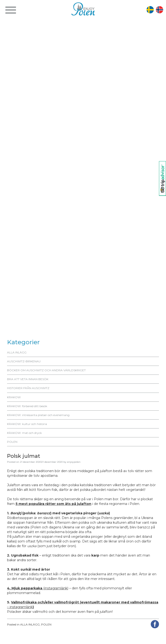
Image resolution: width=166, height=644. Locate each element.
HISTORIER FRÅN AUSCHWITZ (28, 388)
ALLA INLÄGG (17, 352)
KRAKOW (14, 397)
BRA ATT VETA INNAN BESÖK (28, 379)
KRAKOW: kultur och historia (27, 424)
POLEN (12, 442)
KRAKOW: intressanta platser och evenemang (38, 415)
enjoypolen (74, 462)
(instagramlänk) (38, 588)
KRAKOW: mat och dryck (24, 433)
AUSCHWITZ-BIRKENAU (24, 361)
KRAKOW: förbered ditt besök (27, 406)
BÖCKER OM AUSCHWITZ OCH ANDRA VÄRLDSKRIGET (46, 370)
